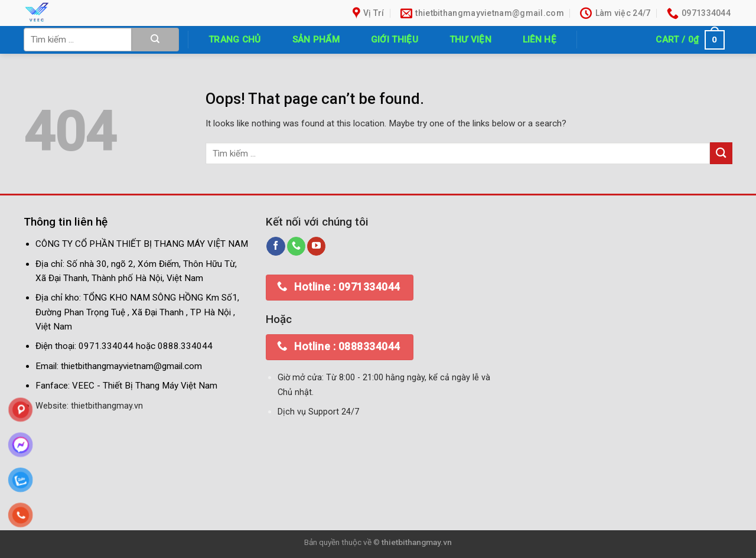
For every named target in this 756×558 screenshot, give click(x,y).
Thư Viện (470, 40)
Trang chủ (235, 40)
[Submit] (155, 40)
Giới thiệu (395, 40)
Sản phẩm (316, 40)
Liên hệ (540, 40)
